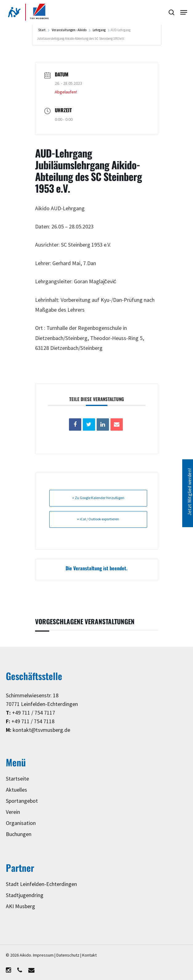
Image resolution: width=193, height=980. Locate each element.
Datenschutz (68, 955)
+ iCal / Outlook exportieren (98, 519)
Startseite (17, 779)
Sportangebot (22, 801)
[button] (184, 12)
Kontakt (89, 955)
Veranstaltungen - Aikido (69, 30)
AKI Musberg (20, 906)
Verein (13, 812)
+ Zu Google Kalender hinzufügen (98, 498)
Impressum (43, 955)
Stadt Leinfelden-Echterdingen (41, 884)
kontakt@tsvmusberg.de (41, 730)
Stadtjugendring (25, 895)
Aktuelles (16, 790)
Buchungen (19, 834)
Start (42, 30)
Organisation (21, 823)
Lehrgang (99, 30)
